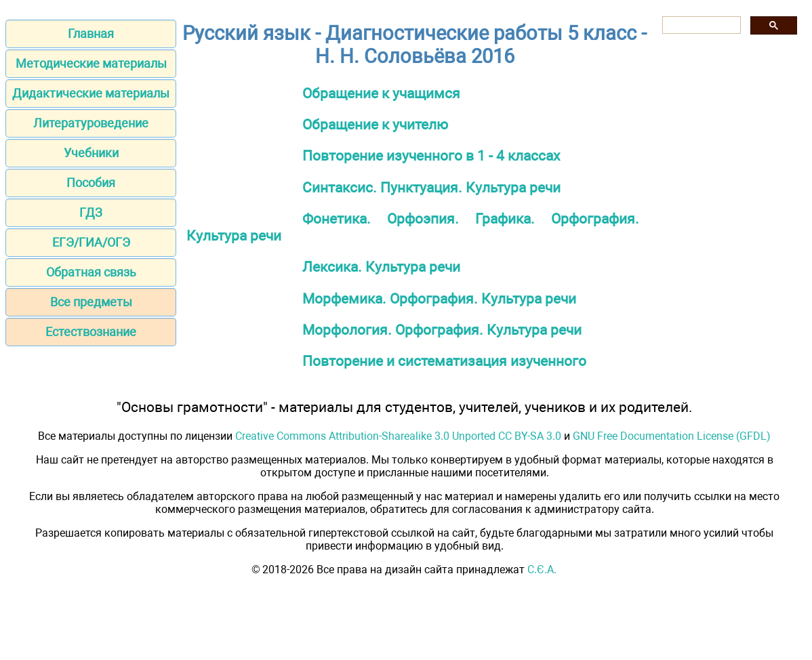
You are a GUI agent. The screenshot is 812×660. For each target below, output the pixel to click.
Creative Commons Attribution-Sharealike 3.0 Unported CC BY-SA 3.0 (398, 436)
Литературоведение (91, 123)
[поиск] (700, 25)
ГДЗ (91, 212)
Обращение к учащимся (381, 93)
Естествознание (91, 332)
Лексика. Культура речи (381, 267)
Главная (91, 34)
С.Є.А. (542, 570)
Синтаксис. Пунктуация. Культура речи (431, 187)
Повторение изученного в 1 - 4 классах (431, 156)
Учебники (91, 153)
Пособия (91, 183)
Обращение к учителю (375, 124)
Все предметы (91, 302)
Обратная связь (91, 272)
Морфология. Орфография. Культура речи (442, 330)
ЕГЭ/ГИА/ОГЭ (91, 242)
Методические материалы (91, 63)
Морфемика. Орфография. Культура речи (439, 298)
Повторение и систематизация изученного (444, 361)
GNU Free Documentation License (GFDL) (672, 436)
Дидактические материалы (91, 93)
